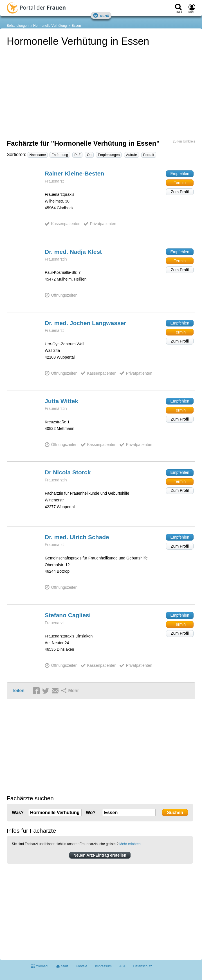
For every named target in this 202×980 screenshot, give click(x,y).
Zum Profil (180, 192)
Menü (101, 15)
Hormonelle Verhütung (50, 26)
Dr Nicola (68, 472)
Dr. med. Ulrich (77, 537)
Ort (89, 155)
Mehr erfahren (130, 844)
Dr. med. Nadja (73, 252)
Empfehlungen (109, 155)
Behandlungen (18, 26)
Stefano (68, 615)
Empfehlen (180, 174)
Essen (76, 26)
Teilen (18, 691)
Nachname (38, 155)
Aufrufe (132, 155)
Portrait (149, 155)
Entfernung (60, 155)
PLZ (77, 155)
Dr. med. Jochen (85, 323)
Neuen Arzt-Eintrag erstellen (100, 855)
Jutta (61, 401)
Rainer (74, 173)
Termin (180, 183)
